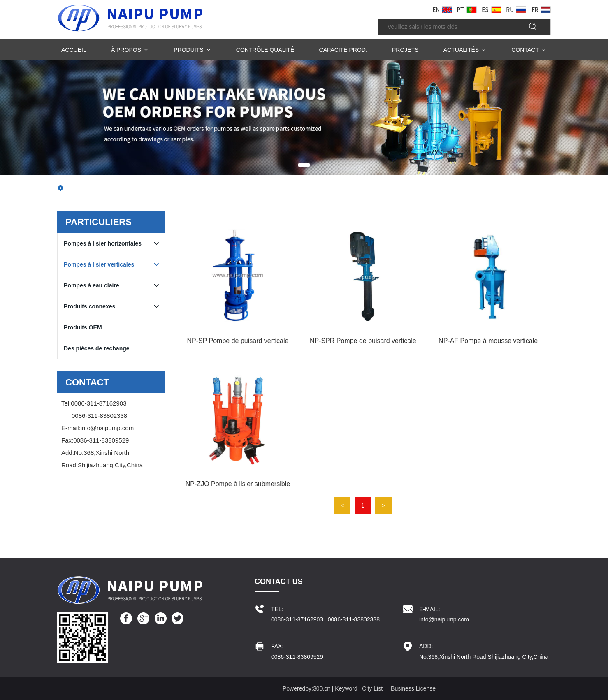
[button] (304, 165)
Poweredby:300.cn (306, 688)
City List (372, 688)
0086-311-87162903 (99, 403)
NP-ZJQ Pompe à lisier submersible (238, 484)
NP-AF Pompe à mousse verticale (488, 341)
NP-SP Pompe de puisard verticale (238, 341)
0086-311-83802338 (99, 416)
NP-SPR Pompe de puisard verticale (363, 341)
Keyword (346, 688)
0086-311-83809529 (101, 440)
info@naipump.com (107, 428)
